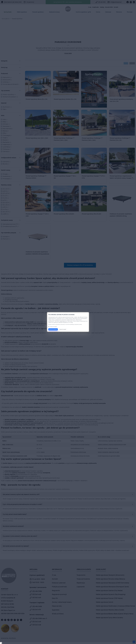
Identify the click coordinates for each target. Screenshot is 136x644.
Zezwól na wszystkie (53, 329)
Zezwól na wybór (63, 329)
